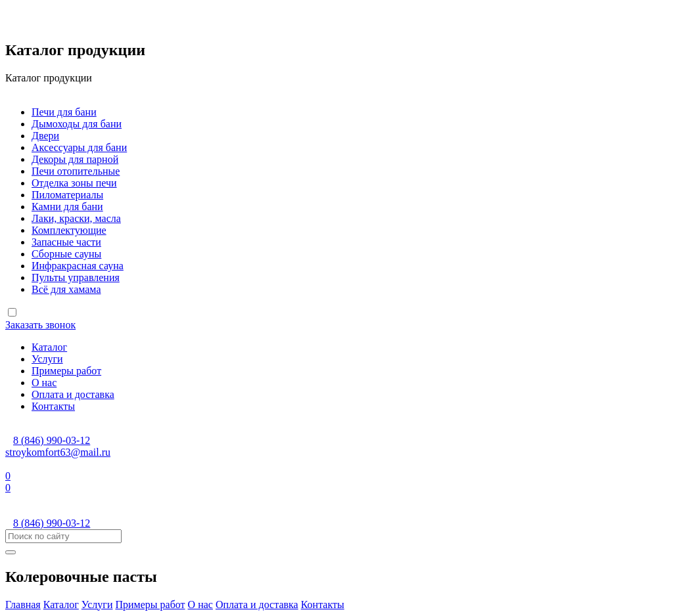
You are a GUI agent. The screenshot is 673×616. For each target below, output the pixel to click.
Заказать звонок (40, 325)
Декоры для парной (75, 159)
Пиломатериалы (67, 195)
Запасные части (66, 242)
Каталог (49, 347)
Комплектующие (69, 230)
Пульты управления (76, 277)
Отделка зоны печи (74, 183)
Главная (23, 605)
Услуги (47, 359)
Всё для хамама (66, 289)
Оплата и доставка (73, 394)
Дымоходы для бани (77, 124)
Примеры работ (66, 371)
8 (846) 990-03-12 (52, 440)
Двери (45, 136)
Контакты (53, 406)
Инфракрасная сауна (78, 266)
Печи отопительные (76, 171)
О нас (44, 383)
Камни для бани (67, 207)
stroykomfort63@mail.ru (58, 452)
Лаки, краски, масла (76, 218)
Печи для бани (64, 112)
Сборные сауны (66, 254)
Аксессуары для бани (79, 147)
